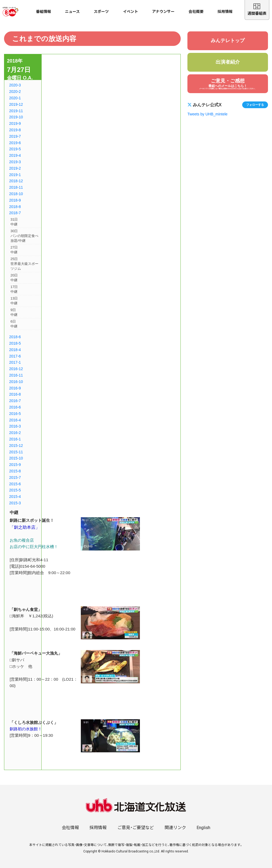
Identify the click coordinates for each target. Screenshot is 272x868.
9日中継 (14, 312)
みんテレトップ (228, 41)
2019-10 (16, 117)
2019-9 (15, 123)
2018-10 (16, 194)
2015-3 (15, 503)
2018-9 (15, 200)
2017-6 (15, 356)
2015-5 (15, 490)
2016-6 (15, 407)
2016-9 (15, 388)
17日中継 (14, 289)
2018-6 (15, 337)
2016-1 (15, 439)
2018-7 (15, 213)
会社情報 (70, 828)
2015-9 (15, 465)
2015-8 (15, 471)
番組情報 (43, 12)
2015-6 (15, 484)
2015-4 (15, 497)
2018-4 (15, 350)
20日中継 (14, 278)
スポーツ (101, 12)
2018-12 (16, 181)
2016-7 (15, 401)
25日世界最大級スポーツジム (24, 264)
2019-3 (15, 162)
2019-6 (15, 143)
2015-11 (16, 452)
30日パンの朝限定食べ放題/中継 (24, 236)
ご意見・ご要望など (136, 828)
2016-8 (15, 394)
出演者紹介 (228, 62)
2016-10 (16, 382)
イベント (130, 12)
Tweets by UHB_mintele (207, 114)
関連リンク (175, 828)
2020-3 (15, 85)
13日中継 (14, 301)
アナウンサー (163, 12)
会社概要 (196, 12)
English (203, 828)
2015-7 (15, 477)
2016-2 (15, 433)
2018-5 (15, 343)
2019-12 (16, 104)
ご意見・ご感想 (228, 84)
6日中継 (14, 324)
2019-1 (15, 175)
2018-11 (16, 187)
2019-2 (15, 168)
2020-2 (15, 92)
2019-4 (15, 155)
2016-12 (16, 369)
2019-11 (16, 111)
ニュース (72, 12)
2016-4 (15, 420)
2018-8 (15, 207)
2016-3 (15, 426)
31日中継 (14, 222)
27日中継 (14, 250)
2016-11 (16, 375)
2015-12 (16, 446)
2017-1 (15, 362)
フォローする (255, 105)
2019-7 (15, 136)
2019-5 (15, 149)
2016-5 (15, 414)
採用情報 (225, 12)
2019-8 (15, 130)
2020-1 (15, 98)
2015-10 (16, 458)
